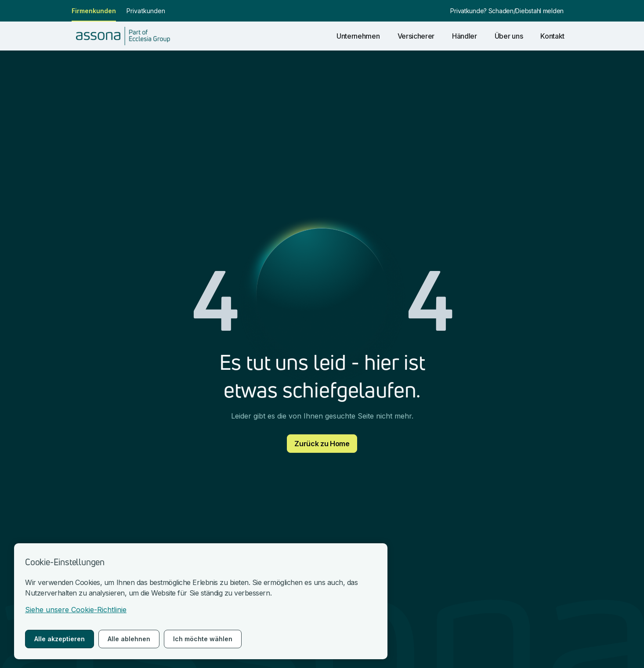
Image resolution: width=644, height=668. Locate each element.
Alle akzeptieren (60, 639)
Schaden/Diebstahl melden (526, 11)
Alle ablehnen (129, 639)
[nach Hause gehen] (123, 36)
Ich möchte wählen (203, 639)
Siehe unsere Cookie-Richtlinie (76, 610)
